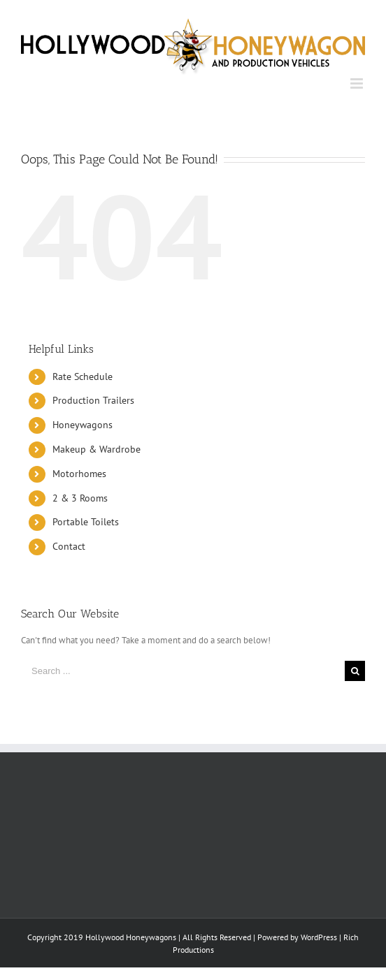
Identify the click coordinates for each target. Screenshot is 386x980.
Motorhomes (79, 474)
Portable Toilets (86, 522)
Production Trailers (93, 400)
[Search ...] (183, 671)
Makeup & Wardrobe (96, 449)
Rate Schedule (83, 376)
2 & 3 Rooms (80, 498)
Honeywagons (83, 425)
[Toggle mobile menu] (358, 83)
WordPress (319, 937)
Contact (69, 546)
